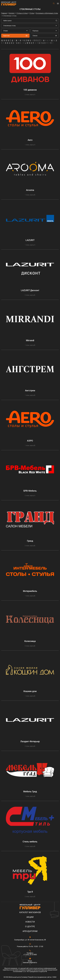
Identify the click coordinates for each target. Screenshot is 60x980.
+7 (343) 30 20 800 (30, 955)
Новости (30, 922)
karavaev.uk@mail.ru (30, 963)
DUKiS (54, 977)
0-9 (2, 40)
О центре (30, 927)
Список (45, 36)
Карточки (15, 36)
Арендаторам (30, 931)
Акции (30, 917)
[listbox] (15, 31)
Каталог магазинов (30, 912)
